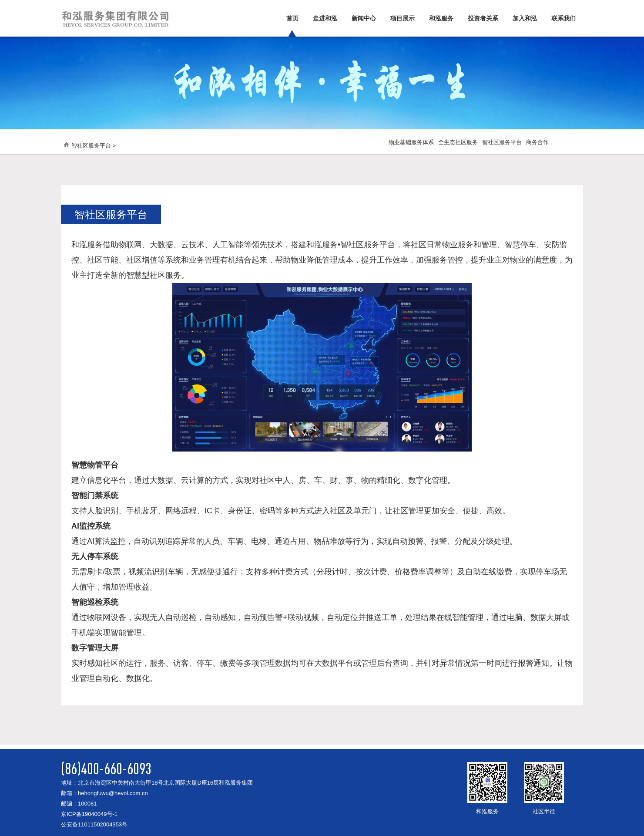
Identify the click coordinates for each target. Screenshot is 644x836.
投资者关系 (483, 18)
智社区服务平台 (502, 142)
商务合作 (537, 142)
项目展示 (402, 18)
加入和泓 (525, 18)
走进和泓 (325, 18)
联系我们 (563, 18)
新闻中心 (364, 18)
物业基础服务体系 (411, 142)
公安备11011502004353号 (94, 824)
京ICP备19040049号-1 (89, 814)
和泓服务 (441, 18)
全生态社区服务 (458, 142)
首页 (292, 18)
